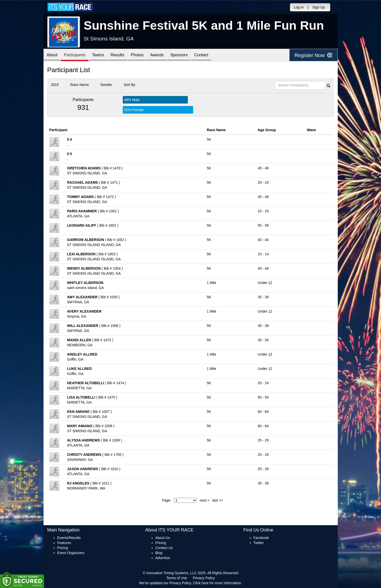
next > (205, 500)
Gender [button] (108, 85)
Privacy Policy (204, 578)
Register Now (313, 55)
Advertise (163, 558)
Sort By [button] (131, 85)
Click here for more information (217, 583)
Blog (159, 553)
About (53, 55)
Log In (299, 7)
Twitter (259, 543)
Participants (77, 55)
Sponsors (191, 55)
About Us (163, 538)
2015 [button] (57, 85)
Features (64, 543)
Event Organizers (71, 553)
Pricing (63, 548)
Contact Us (164, 548)
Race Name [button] (81, 85)
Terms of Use (177, 578)
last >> (218, 500)
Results (124, 55)
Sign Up (319, 7)
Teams (103, 55)
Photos (146, 55)
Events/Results (69, 538)
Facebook (261, 538)
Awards (167, 55)
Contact (216, 55)
